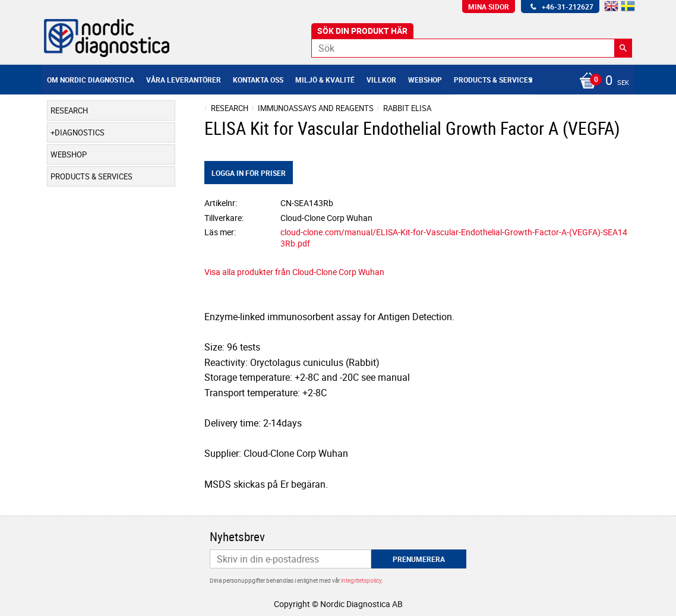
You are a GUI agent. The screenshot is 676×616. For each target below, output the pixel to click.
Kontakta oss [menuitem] (258, 80)
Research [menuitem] (69, 110)
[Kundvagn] (601, 81)
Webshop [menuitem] (425, 80)
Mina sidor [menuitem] (489, 7)
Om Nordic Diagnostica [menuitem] (91, 80)
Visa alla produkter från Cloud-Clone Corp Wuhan (294, 272)
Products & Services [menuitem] (493, 80)
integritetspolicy (361, 580)
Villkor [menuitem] (381, 80)
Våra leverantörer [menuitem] (184, 80)
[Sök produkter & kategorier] (472, 48)
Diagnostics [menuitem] (80, 132)
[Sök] (623, 48)
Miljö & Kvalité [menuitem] (325, 80)
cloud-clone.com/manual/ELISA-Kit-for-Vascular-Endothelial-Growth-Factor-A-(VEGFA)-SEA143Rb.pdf (454, 238)
